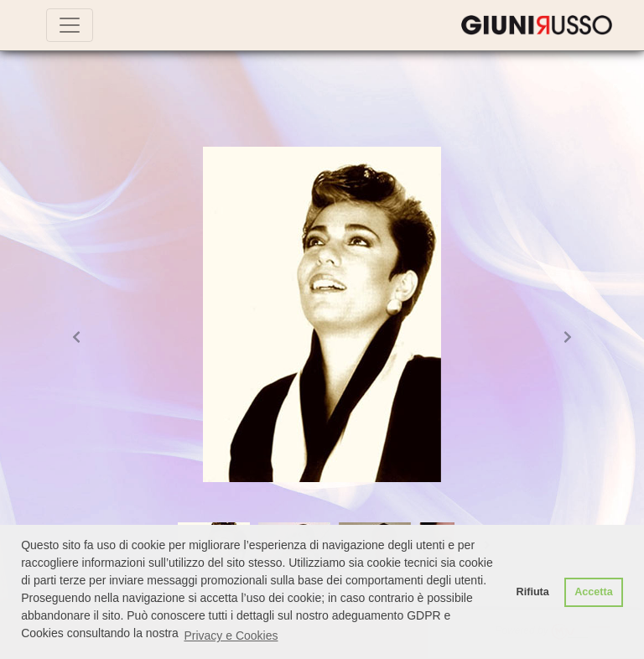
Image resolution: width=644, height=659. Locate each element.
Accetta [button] (594, 592)
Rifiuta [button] (533, 592)
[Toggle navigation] (70, 25)
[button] (76, 337)
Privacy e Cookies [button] (231, 636)
